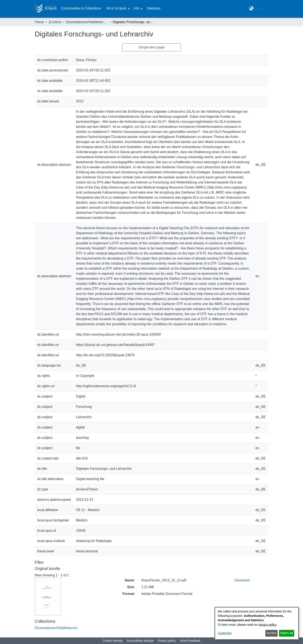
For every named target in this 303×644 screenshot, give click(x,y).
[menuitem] (118, 8)
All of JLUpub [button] (116, 8)
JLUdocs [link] (55, 22)
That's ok (287, 633)
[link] (56, 628)
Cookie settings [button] (113, 641)
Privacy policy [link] (167, 641)
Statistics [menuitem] (154, 8)
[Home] (46, 8)
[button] (251, 8)
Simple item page (151, 47)
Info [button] (137, 8)
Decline (272, 633)
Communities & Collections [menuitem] (81, 8)
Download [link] (242, 580)
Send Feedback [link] (190, 641)
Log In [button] (260, 8)
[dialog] (257, 623)
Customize (225, 633)
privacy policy (268, 625)
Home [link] (39, 22)
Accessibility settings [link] (140, 641)
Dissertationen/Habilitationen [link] (87, 22)
